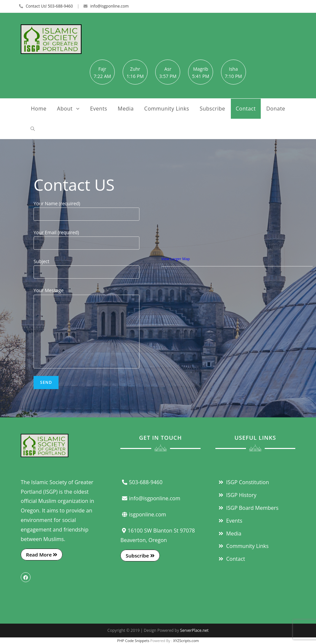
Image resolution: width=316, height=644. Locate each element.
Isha (233, 69)
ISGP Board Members (248, 508)
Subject (86, 266)
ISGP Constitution (243, 482)
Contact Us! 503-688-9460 (49, 6)
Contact (231, 559)
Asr (168, 69)
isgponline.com (143, 514)
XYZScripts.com (186, 641)
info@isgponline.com (109, 6)
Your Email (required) (86, 237)
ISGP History (237, 495)
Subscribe (140, 556)
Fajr (102, 69)
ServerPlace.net (194, 630)
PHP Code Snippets (133, 641)
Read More (42, 555)
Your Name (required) (86, 209)
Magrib (201, 69)
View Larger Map (176, 259)
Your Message (86, 310)
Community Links (243, 546)
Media (229, 533)
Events (230, 521)
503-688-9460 (141, 482)
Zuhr (135, 69)
